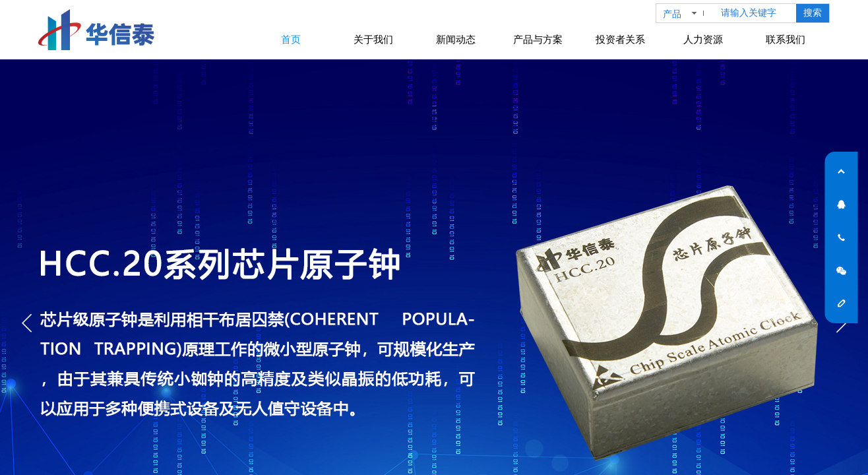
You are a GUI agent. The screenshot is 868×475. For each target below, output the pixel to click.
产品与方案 (538, 40)
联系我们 (786, 40)
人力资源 (703, 40)
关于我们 (373, 40)
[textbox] (756, 13)
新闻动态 (456, 40)
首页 (291, 40)
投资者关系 (620, 40)
